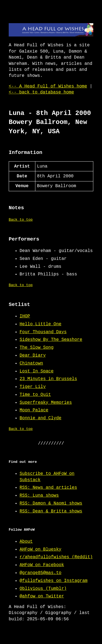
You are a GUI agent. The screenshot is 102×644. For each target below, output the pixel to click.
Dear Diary (33, 356)
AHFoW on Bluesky (41, 549)
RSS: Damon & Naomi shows (51, 503)
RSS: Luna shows (39, 496)
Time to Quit (35, 395)
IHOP (25, 316)
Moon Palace (34, 410)
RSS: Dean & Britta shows (51, 511)
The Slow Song (37, 348)
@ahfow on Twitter (42, 596)
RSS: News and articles (48, 488)
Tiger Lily (33, 387)
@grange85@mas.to (41, 573)
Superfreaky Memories (46, 403)
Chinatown (31, 363)
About (26, 542)
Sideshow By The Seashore (51, 340)
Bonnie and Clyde (41, 418)
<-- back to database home (41, 92)
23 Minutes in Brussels (48, 379)
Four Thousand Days (43, 332)
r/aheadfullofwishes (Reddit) (56, 557)
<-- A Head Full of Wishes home (48, 86)
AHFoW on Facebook (42, 565)
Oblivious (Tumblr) (43, 589)
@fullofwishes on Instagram (54, 581)
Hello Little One (41, 324)
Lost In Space (37, 371)
